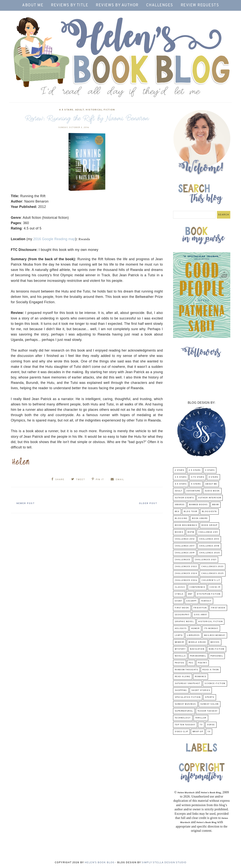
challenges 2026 (186, 580)
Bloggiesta (209, 512)
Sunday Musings (185, 704)
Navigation (197, 649)
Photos (180, 663)
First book (182, 608)
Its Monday (211, 629)
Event (179, 601)
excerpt (192, 601)
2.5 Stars (195, 470)
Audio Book (212, 491)
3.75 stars (198, 477)
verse (211, 725)
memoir (179, 642)
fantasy (206, 601)
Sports (210, 697)
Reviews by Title (70, 5)
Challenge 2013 (209, 539)
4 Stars (213, 477)
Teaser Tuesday (208, 711)
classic (180, 587)
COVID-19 (215, 587)
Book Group (209, 525)
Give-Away (201, 615)
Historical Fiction (100, 110)
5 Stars (196, 484)
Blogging (181, 518)
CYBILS (179, 594)
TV (201, 725)
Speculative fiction (188, 697)
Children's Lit (211, 580)
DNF (190, 594)
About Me (33, 5)
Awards (180, 505)
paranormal (198, 656)
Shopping (181, 690)
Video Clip (181, 732)
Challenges (160, 5)
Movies (215, 642)
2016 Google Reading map (54, 239)
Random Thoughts (187, 670)
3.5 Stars (181, 477)
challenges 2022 (186, 567)
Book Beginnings (186, 525)
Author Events (184, 498)
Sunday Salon (210, 704)
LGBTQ (179, 635)
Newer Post (29, 502)
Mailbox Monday (215, 635)
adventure (193, 491)
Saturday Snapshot (188, 684)
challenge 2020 (210, 553)
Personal (217, 656)
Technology (183, 718)
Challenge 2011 (208, 532)
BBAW (216, 505)
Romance (201, 677)
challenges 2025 (213, 573)
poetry (202, 663)
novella (180, 656)
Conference (197, 587)
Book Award (200, 518)
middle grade (197, 642)
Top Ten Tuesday (185, 725)
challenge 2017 (185, 546)
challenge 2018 (209, 546)
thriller (201, 718)
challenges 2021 (206, 560)
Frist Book (218, 608)
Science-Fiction (215, 684)
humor (195, 629)
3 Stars (210, 470)
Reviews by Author (117, 5)
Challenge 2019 (185, 553)
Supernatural (184, 711)
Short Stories (201, 690)
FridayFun (200, 608)
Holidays (181, 629)
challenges (183, 560)
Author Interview (210, 498)
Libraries (193, 635)
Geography (182, 615)
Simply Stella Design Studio (164, 863)
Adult (80, 110)
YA (209, 732)
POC (191, 663)
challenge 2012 (185, 539)
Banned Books (198, 505)
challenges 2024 (186, 573)
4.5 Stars (66, 110)
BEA (177, 512)
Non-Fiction (217, 649)
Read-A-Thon (211, 670)
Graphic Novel (184, 622)
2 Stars (180, 470)
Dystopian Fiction (209, 594)
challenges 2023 (212, 567)
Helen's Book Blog (100, 863)
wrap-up (198, 732)
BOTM (191, 532)
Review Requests (200, 5)
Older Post (144, 502)
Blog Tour (191, 512)
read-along (183, 677)
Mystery (180, 649)
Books (179, 532)
